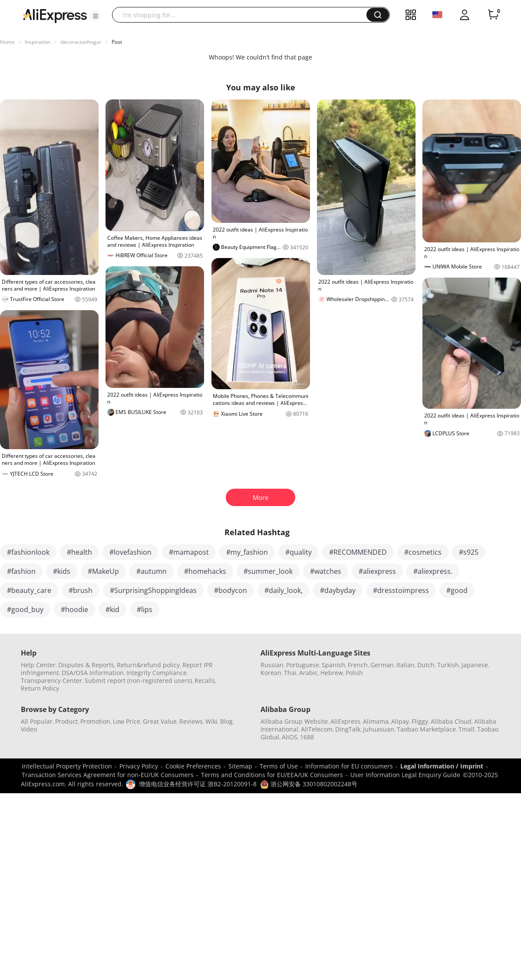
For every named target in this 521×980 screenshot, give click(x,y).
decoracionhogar (81, 42)
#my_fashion (247, 552)
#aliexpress (377, 571)
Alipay (400, 721)
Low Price (127, 721)
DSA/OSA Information (93, 673)
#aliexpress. (433, 571)
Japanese (475, 665)
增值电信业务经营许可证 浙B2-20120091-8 (198, 784)
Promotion (95, 721)
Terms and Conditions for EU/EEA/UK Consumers (272, 775)
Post (117, 42)
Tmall (467, 729)
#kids (62, 571)
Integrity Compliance (157, 673)
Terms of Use (279, 766)
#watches (326, 571)
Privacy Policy (139, 766)
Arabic (308, 673)
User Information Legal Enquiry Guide (405, 775)
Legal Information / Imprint (442, 766)
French (358, 665)
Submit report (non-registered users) (138, 680)
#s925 (469, 552)
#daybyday (338, 590)
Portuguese (303, 665)
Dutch (426, 665)
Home (7, 42)
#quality (298, 552)
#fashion (21, 571)
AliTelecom (317, 729)
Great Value (160, 721)
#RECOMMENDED (358, 552)
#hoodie (74, 609)
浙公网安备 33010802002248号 (309, 784)
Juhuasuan (379, 729)
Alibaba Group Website (294, 721)
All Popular (37, 721)
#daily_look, (284, 590)
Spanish (333, 665)
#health (79, 552)
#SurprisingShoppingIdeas (153, 590)
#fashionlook (28, 552)
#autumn (152, 571)
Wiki (211, 721)
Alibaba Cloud (451, 721)
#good (457, 590)
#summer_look (268, 571)
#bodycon (231, 590)
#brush (81, 590)
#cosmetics (423, 552)
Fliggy (420, 721)
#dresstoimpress (401, 590)
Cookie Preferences (193, 766)
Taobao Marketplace (426, 729)
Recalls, (206, 680)
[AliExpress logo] (55, 15)
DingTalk (348, 729)
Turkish (448, 665)
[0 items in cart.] (493, 15)
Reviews (191, 721)
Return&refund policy (148, 665)
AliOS (290, 737)
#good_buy (25, 609)
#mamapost (189, 552)
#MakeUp (103, 571)
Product (66, 721)
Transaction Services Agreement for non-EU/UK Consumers (108, 775)
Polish (354, 673)
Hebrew (332, 673)
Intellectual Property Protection (67, 766)
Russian (272, 665)
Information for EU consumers (349, 766)
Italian (406, 665)
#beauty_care (29, 590)
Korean (271, 673)
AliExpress (345, 721)
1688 (307, 737)
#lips (145, 609)
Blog (226, 721)
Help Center (38, 665)
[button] (96, 16)
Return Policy (40, 688)
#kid (112, 609)
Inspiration (38, 42)
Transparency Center (51, 680)
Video (29, 729)
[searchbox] (242, 15)
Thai (290, 673)
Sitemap (240, 766)
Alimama (376, 721)
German (382, 665)
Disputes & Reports (86, 665)
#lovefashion (130, 552)
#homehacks (205, 571)
